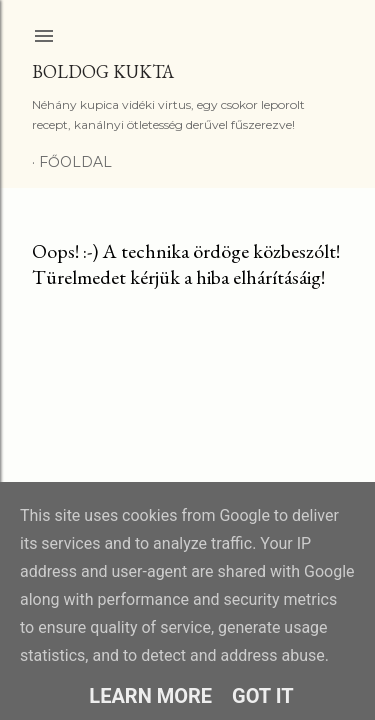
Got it (263, 696)
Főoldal (75, 162)
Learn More (150, 696)
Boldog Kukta (103, 71)
